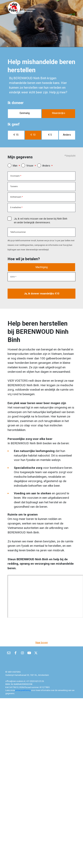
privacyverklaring (23, 690)
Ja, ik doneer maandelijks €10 (42, 294)
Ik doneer (16, 103)
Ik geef (14, 124)
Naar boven (42, 643)
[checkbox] (9, 219)
